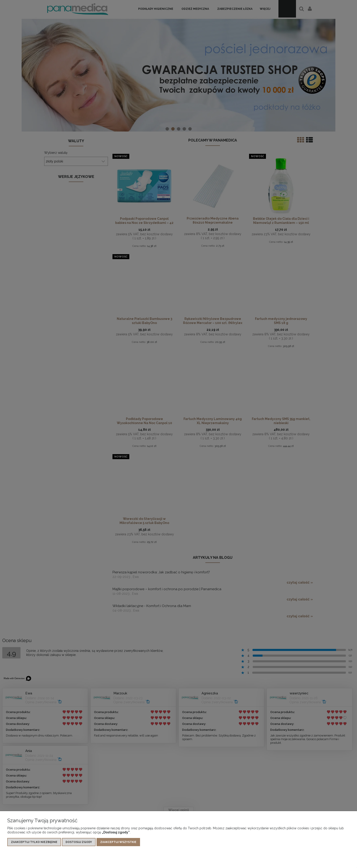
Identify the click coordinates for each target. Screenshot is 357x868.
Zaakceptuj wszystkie (118, 842)
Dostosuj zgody (79, 842)
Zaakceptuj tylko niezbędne (34, 842)
